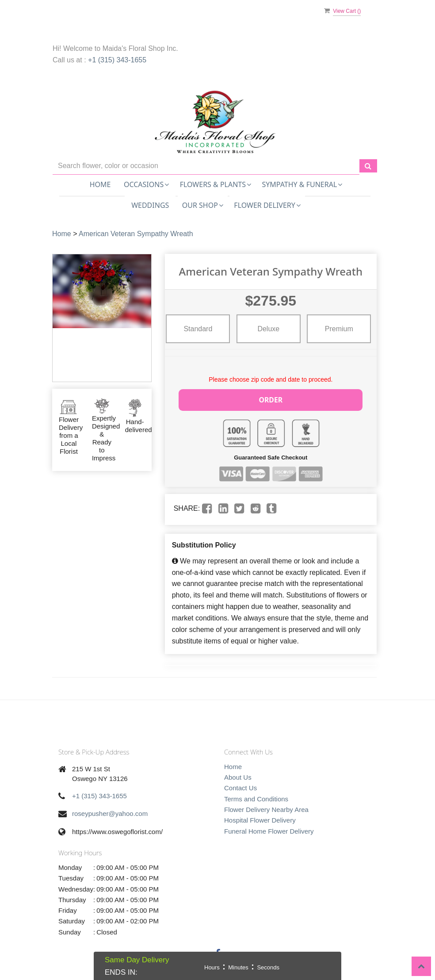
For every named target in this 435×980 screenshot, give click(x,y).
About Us (238, 776)
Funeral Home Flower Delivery (269, 830)
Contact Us (240, 787)
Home (100, 184)
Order (271, 399)
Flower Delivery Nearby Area (266, 808)
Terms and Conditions (256, 798)
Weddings (150, 205)
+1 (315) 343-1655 (117, 60)
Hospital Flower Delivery (260, 819)
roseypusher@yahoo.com (110, 813)
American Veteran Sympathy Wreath (136, 234)
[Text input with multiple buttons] (206, 166)
